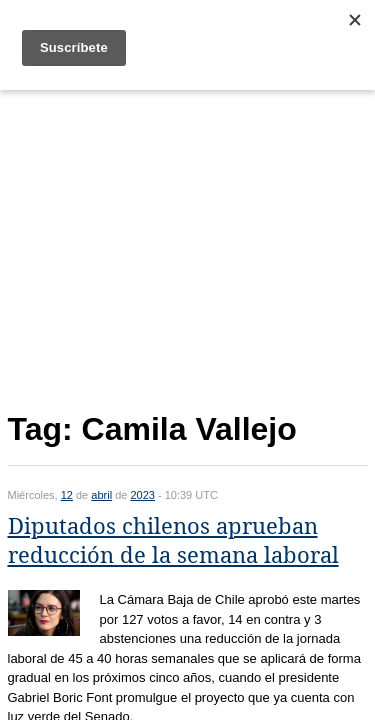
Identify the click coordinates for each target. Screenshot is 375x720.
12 (67, 495)
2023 (142, 495)
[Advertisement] (188, 246)
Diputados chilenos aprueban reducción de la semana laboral (173, 541)
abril (101, 495)
